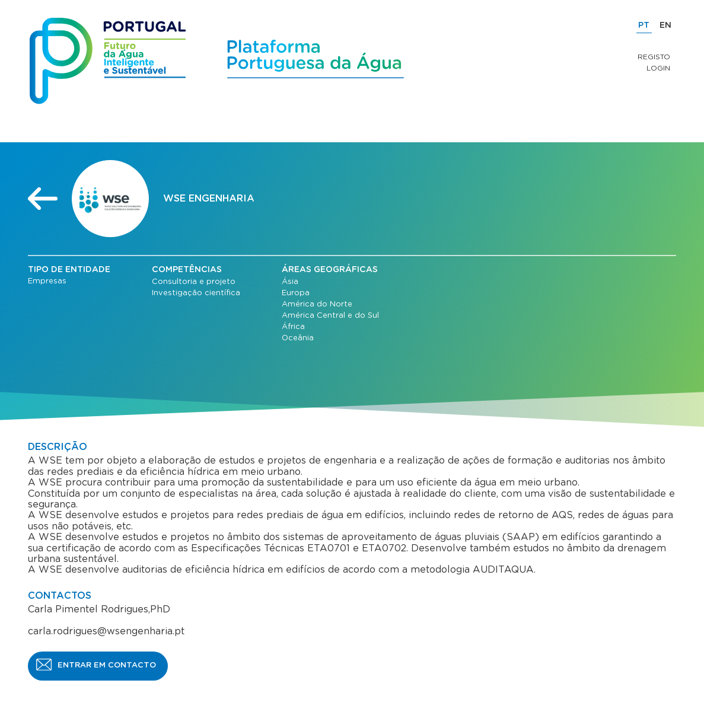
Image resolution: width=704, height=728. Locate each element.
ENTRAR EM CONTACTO (107, 665)
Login (658, 68)
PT (644, 25)
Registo (654, 57)
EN (665, 25)
